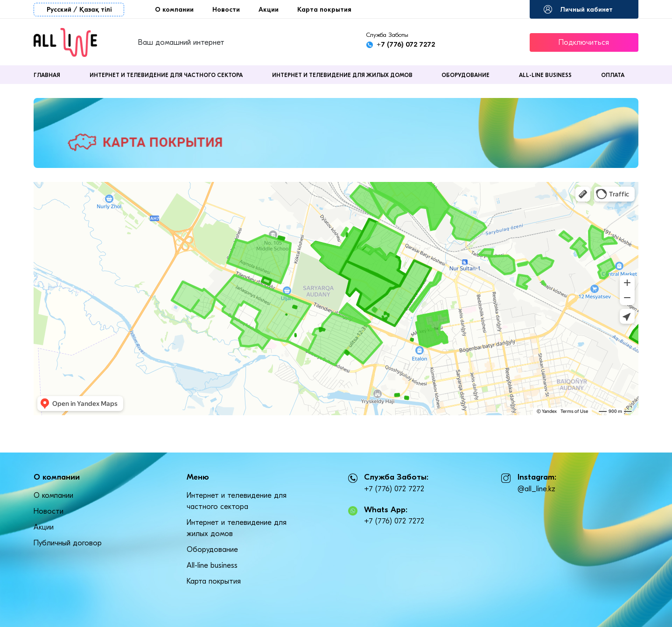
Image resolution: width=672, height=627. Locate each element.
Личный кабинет (586, 10)
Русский (59, 10)
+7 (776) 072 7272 (406, 44)
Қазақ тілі (95, 10)
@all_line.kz (536, 489)
